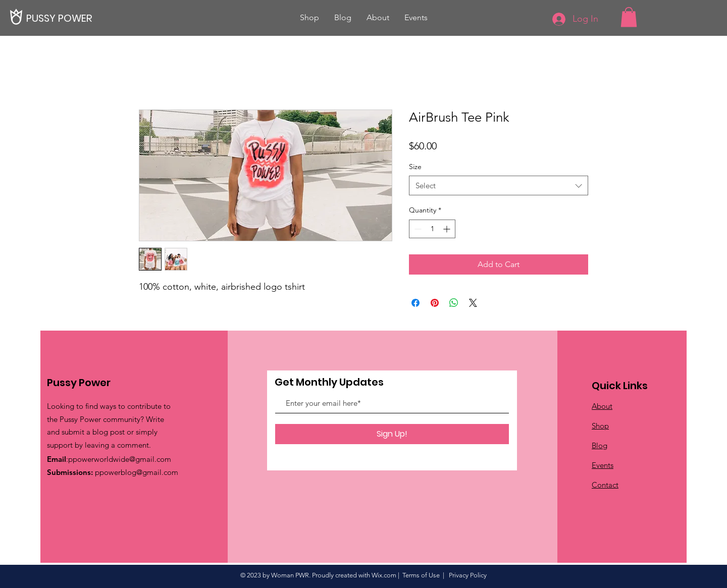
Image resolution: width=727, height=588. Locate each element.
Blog (600, 445)
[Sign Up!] (392, 434)
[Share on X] (473, 303)
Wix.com (384, 575)
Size (415, 167)
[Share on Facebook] (416, 303)
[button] (629, 17)
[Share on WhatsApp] (454, 303)
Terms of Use (421, 575)
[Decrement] (417, 229)
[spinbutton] (432, 229)
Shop (600, 426)
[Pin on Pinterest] (435, 303)
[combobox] (499, 185)
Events (603, 465)
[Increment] (448, 229)
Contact (605, 485)
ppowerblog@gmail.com (137, 472)
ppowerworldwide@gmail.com (120, 459)
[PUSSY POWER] (61, 18)
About (602, 406)
